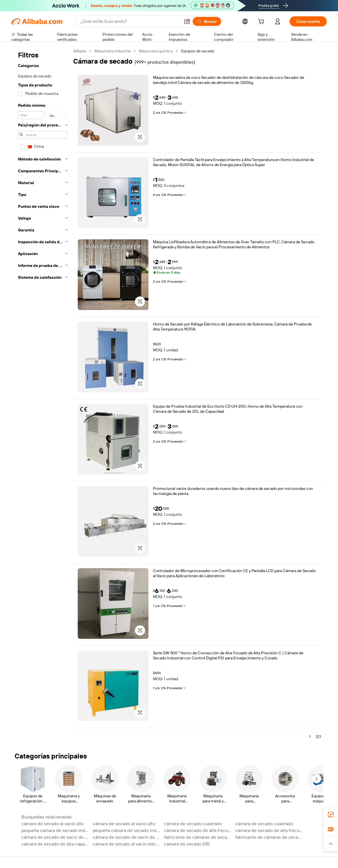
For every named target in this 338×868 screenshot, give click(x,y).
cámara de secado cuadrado (193, 824)
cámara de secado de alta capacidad (55, 844)
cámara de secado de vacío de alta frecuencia (55, 837)
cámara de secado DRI (187, 844)
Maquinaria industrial (112, 51)
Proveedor (177, 113)
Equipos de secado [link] (198, 51)
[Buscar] (207, 21)
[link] (331, 815)
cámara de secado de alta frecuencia (198, 830)
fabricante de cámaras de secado (198, 837)
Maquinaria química (156, 51)
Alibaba (80, 51)
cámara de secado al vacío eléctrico (127, 844)
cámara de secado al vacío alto (53, 824)
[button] (187, 21)
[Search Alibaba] (130, 21)
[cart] (262, 22)
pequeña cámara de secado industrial (55, 830)
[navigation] (43, 396)
